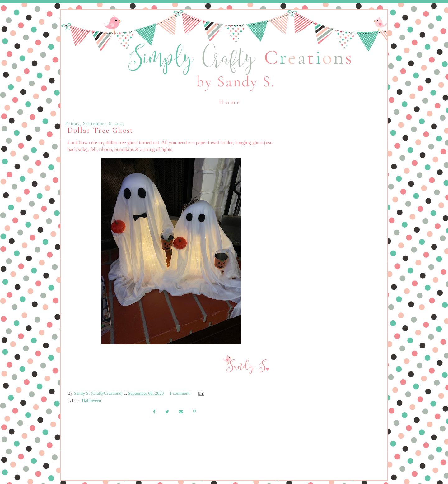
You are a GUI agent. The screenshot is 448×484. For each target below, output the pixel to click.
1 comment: (181, 393)
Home (230, 102)
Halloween (91, 400)
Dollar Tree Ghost (100, 130)
